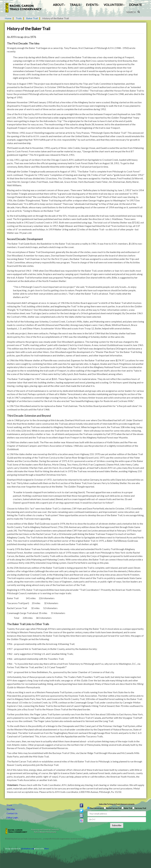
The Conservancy (96, 808)
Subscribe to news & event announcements (117, 804)
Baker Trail (32, 18)
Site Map (11, 809)
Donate (135, 5)
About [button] (59, 5)
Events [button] (93, 5)
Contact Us (12, 813)
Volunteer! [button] (114, 5)
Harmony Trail (139, 808)
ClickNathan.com (27, 849)
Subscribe (117, 825)
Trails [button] (76, 5)
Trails (19, 18)
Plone (47, 849)
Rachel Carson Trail (113, 808)
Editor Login (12, 818)
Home (8, 18)
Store (9, 805)
